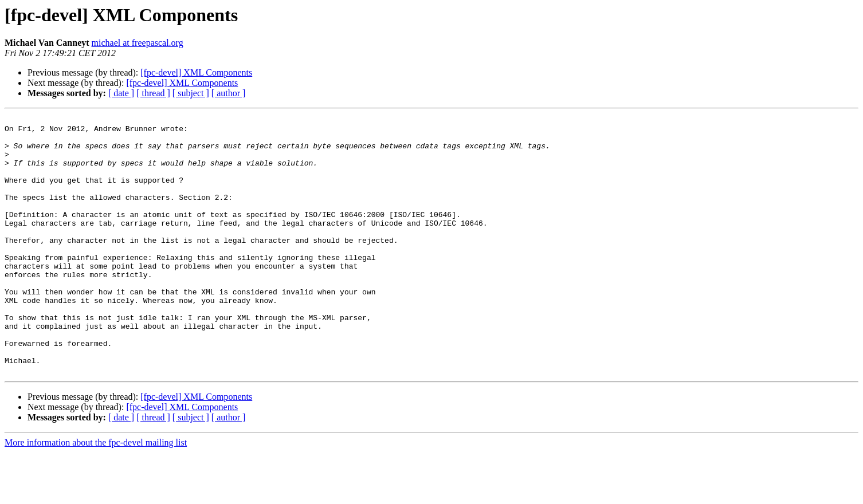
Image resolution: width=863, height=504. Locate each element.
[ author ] (229, 93)
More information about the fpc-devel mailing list (96, 494)
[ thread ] (153, 93)
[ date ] (121, 93)
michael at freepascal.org (138, 43)
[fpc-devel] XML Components (196, 72)
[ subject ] (191, 93)
